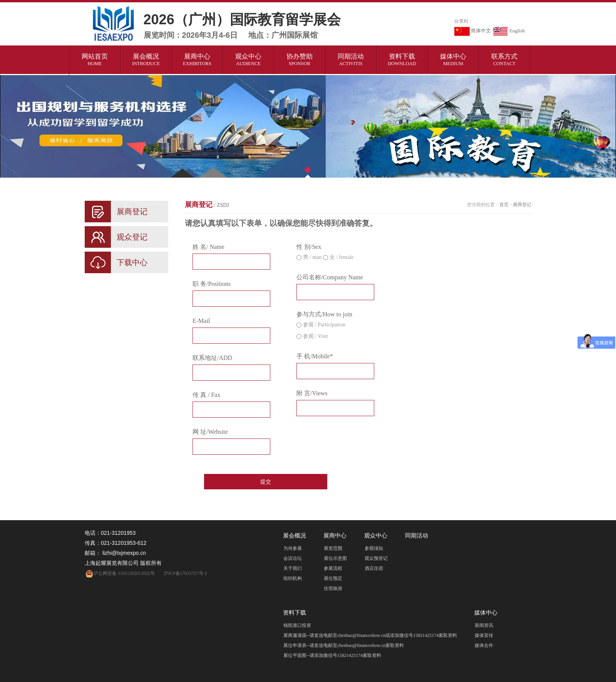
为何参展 (293, 548)
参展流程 (333, 568)
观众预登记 (376, 558)
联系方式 (505, 60)
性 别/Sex (309, 247)
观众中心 (249, 60)
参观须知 (374, 548)
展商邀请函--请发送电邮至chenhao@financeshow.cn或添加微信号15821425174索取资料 (370, 635)
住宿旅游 (333, 588)
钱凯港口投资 (297, 625)
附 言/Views (312, 393)
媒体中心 (453, 60)
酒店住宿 (374, 568)
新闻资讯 (484, 625)
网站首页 (95, 60)
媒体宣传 (484, 635)
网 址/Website (210, 432)
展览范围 (333, 548)
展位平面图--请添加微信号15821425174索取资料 (332, 655)
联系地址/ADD (212, 358)
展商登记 (207, 205)
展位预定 (333, 578)
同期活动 (351, 60)
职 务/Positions (212, 284)
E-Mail (201, 321)
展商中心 (197, 60)
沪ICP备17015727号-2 (185, 573)
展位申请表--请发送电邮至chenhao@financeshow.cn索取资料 (344, 645)
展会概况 (146, 60)
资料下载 (402, 60)
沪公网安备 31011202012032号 (120, 573)
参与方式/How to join (324, 314)
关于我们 (293, 568)
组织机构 (293, 578)
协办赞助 (300, 60)
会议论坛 (293, 558)
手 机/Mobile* (315, 356)
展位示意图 (335, 558)
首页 (504, 205)
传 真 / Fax (206, 395)
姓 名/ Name (208, 247)
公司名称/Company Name (330, 277)
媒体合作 (484, 645)
